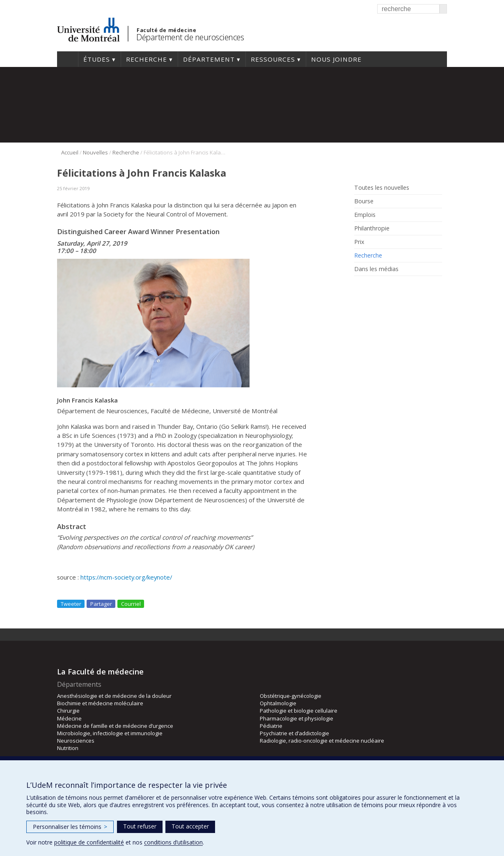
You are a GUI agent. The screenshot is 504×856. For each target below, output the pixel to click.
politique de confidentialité (89, 842)
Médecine (69, 718)
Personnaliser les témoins (70, 827)
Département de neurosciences (190, 37)
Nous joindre (336, 59)
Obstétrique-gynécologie (291, 696)
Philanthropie (372, 228)
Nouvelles (95, 152)
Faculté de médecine (166, 30)
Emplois (365, 215)
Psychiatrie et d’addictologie (294, 733)
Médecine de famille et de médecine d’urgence (115, 726)
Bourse (364, 201)
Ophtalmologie (278, 703)
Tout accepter (190, 826)
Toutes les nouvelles (382, 188)
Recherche (147, 59)
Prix (359, 242)
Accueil (68, 59)
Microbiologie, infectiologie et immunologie (110, 733)
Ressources (273, 59)
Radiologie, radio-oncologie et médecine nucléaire (322, 741)
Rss (360, 288)
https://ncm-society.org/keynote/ (125, 577)
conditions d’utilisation (173, 842)
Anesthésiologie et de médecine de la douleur (114, 696)
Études (97, 59)
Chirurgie (68, 711)
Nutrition (68, 748)
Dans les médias (376, 269)
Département (209, 59)
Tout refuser (140, 826)
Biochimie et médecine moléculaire (100, 703)
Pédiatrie (271, 726)
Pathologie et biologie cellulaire (299, 711)
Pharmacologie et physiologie (297, 718)
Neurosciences (76, 741)
